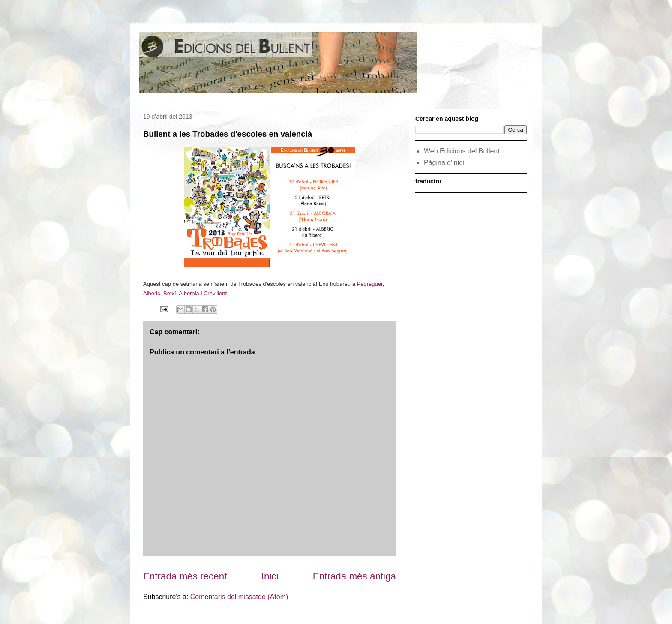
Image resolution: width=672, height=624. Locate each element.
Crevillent (215, 293)
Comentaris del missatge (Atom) (239, 597)
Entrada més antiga (354, 576)
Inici (270, 576)
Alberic (152, 293)
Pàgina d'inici (444, 163)
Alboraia (189, 293)
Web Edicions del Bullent (462, 151)
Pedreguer (370, 284)
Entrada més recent (185, 576)
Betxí (170, 293)
